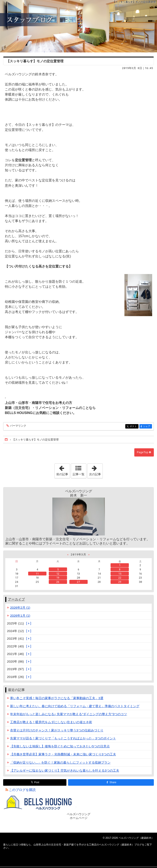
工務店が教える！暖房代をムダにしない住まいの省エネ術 (51, 722)
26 (58, 582)
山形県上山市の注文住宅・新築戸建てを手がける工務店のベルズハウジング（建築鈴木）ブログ (78, 26)
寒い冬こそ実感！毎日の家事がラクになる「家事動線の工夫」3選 (57, 698)
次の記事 (96, 470)
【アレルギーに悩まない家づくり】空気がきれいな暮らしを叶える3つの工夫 (65, 770)
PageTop (142, 452)
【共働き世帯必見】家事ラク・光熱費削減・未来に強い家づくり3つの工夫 (63, 754)
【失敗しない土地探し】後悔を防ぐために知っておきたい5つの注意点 (60, 746)
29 (120, 582)
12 (58, 574)
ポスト (134, 427)
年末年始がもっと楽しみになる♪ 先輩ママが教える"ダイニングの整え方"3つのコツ (69, 714)
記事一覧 (79, 474)
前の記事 (63, 470)
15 (120, 574)
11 (37, 574)
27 (78, 582)
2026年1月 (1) (20, 616)
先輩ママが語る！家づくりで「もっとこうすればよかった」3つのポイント (63, 738)
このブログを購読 (22, 790)
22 (120, 578)
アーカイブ (16, 599)
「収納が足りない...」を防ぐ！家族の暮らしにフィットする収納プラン (60, 762)
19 (58, 578)
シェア (147, 427)
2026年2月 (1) (20, 608)
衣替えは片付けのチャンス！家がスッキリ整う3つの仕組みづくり (57, 730)
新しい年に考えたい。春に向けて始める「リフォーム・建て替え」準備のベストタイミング (75, 706)
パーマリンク (18, 426)
